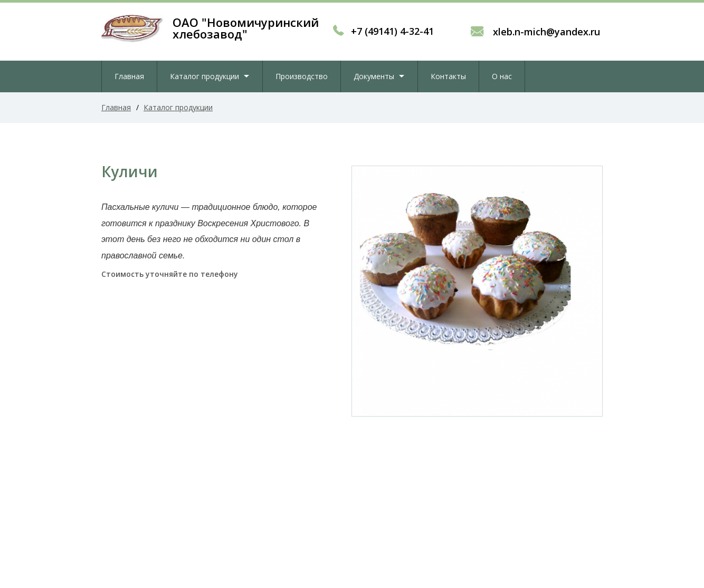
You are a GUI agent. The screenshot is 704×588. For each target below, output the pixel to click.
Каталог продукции (204, 76)
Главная (129, 76)
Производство (302, 76)
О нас (502, 76)
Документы (374, 76)
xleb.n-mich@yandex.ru (545, 32)
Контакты (448, 76)
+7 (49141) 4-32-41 (392, 31)
